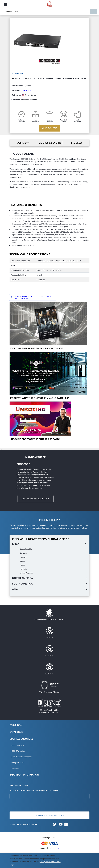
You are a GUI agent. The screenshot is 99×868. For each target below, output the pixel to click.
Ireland (23, 561)
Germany (23, 553)
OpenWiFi (15, 768)
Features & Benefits (49, 143)
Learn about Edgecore (36, 499)
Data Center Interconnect (21, 757)
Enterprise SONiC (18, 763)
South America (22, 584)
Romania (23, 569)
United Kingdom (26, 573)
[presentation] (29, 805)
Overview (23, 143)
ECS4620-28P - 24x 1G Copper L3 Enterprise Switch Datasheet (33, 297)
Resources (76, 143)
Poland (23, 565)
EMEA (16, 544)
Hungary (23, 557)
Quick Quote (49, 128)
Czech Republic (26, 549)
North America (22, 578)
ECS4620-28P (26, 90)
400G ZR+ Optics (18, 751)
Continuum (54, 848)
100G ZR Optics (17, 745)
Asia (15, 589)
